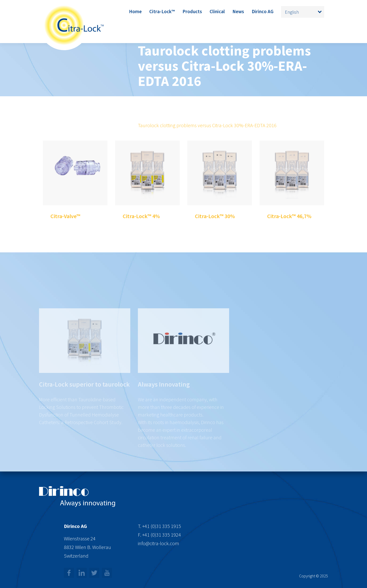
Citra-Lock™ (162, 11)
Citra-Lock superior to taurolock (84, 398)
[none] (303, 12)
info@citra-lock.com (159, 543)
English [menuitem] (292, 12)
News (238, 11)
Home (135, 11)
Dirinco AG (263, 11)
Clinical (217, 11)
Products (192, 11)
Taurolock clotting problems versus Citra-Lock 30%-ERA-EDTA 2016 (207, 125)
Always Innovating (164, 398)
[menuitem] (303, 12)
